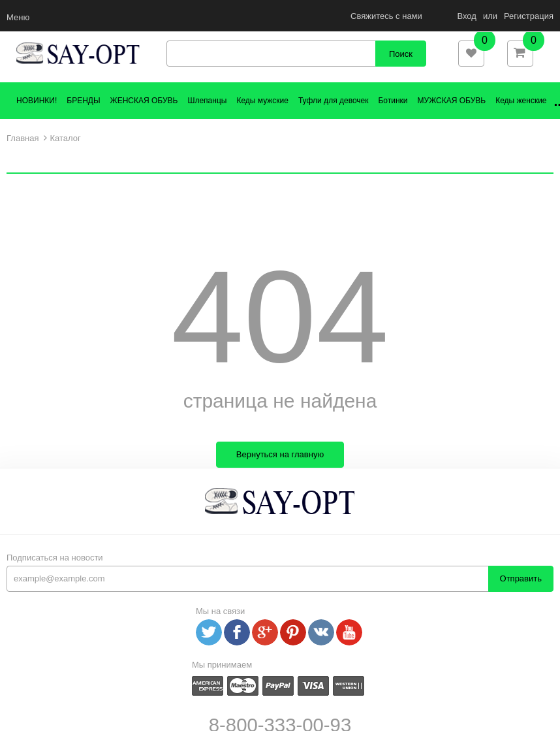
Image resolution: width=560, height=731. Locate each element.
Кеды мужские (262, 116)
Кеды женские (521, 116)
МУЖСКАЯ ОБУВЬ (452, 116)
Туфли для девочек (334, 116)
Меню (18, 17)
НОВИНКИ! (37, 116)
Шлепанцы (207, 116)
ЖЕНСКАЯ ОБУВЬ (144, 116)
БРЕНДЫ (83, 116)
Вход (466, 16)
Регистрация (529, 16)
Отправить (521, 594)
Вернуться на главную (280, 470)
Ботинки (393, 116)
